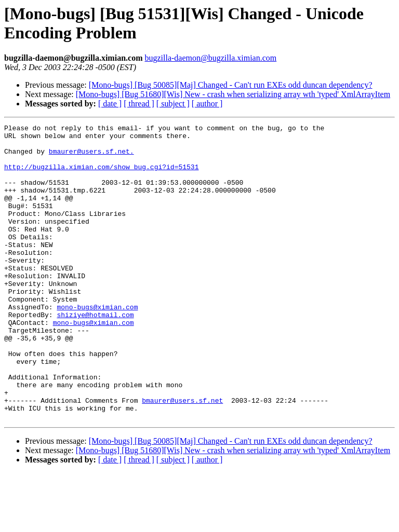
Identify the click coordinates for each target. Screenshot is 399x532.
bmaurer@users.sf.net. (91, 157)
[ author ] (207, 104)
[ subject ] (173, 104)
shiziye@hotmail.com (95, 353)
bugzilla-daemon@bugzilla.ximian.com (210, 58)
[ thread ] (139, 104)
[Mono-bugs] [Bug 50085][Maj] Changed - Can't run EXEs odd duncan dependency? (231, 85)
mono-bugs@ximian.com (97, 344)
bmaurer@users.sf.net (182, 456)
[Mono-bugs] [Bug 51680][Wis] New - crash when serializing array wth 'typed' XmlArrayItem (233, 94)
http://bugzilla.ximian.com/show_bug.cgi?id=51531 (101, 176)
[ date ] (110, 104)
